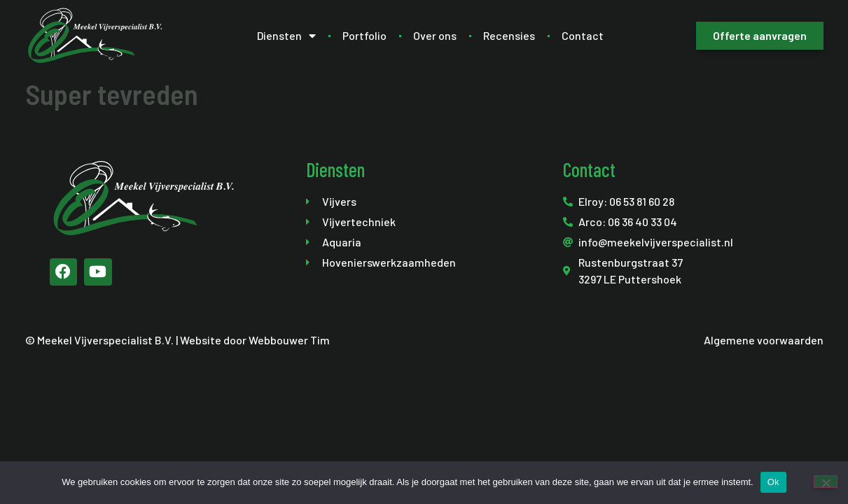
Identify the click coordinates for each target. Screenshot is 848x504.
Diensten (286, 36)
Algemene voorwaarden (764, 340)
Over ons (435, 35)
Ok (773, 482)
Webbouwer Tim (289, 340)
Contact (583, 35)
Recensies (509, 35)
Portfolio (364, 35)
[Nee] (826, 482)
